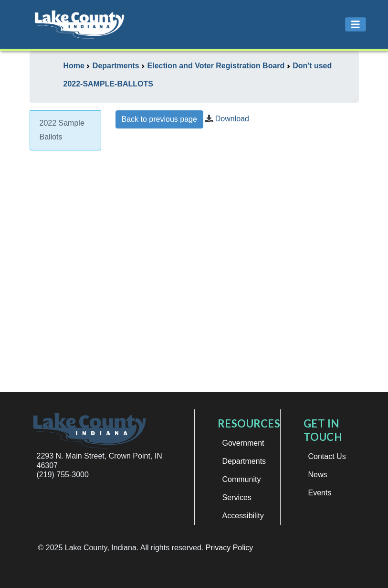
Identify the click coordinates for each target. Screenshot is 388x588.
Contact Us (327, 456)
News (318, 475)
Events (320, 493)
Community (242, 479)
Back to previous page (159, 119)
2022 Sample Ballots (62, 130)
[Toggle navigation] (356, 25)
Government (243, 443)
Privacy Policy (230, 548)
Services (237, 497)
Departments (244, 461)
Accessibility (243, 516)
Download (232, 119)
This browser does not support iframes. (237, 265)
